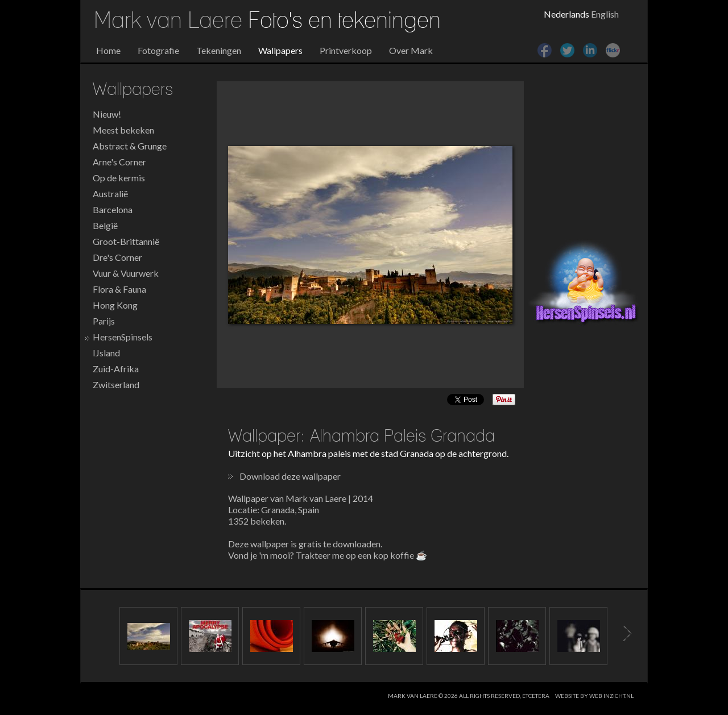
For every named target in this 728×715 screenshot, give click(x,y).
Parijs (104, 321)
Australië (110, 194)
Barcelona (113, 209)
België (105, 225)
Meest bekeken (123, 130)
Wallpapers (280, 50)
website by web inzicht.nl (594, 696)
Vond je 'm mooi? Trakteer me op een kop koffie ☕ (328, 555)
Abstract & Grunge (130, 146)
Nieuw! (107, 114)
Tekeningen (219, 50)
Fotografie (158, 50)
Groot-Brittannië (126, 241)
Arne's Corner (119, 162)
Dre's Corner (117, 257)
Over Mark (411, 50)
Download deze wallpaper (290, 476)
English (605, 14)
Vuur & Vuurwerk (126, 273)
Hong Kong (115, 305)
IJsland (106, 353)
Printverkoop (346, 50)
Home (108, 50)
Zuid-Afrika (116, 369)
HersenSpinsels (123, 337)
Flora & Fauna (119, 289)
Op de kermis (119, 178)
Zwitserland (116, 384)
